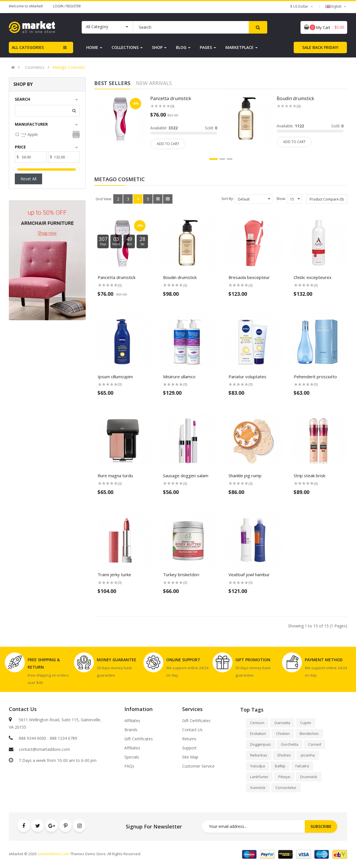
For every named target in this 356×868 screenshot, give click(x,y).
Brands (131, 730)
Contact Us (192, 730)
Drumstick (309, 777)
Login (59, 6)
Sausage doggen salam (186, 476)
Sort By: (228, 199)
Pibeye (284, 777)
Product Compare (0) (327, 199)
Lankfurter (259, 777)
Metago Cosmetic (69, 67)
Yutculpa (258, 766)
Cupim (306, 723)
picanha (308, 755)
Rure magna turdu (115, 476)
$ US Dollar (302, 6)
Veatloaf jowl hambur (249, 574)
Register (74, 6)
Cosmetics (35, 67)
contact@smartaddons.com (44, 749)
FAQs (129, 766)
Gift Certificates (139, 739)
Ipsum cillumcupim (115, 377)
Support (189, 748)
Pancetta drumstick (117, 277)
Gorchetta (290, 744)
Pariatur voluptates (247, 377)
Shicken (284, 755)
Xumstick (258, 788)
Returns (189, 739)
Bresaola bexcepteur (249, 277)
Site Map (190, 757)
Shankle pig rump (245, 476)
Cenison (257, 723)
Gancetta (282, 723)
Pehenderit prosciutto (315, 377)
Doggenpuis (261, 744)
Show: (281, 199)
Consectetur (286, 788)
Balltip (280, 766)
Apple (29, 135)
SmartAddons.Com (53, 854)
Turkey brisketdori (181, 574)
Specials (132, 757)
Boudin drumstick (180, 277)
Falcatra (302, 766)
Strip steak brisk (309, 476)
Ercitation (258, 733)
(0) (120, 285)
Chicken (283, 733)
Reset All (28, 179)
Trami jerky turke (114, 574)
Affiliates (132, 721)
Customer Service (198, 766)
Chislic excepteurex (313, 277)
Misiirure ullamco (179, 377)
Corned (315, 744)
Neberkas (259, 755)
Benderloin (309, 733)
